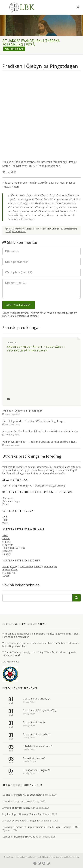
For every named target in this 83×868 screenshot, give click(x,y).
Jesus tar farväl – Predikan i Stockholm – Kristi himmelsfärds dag (40, 431)
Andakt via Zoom (33, 758)
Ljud (5, 517)
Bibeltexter (8, 498)
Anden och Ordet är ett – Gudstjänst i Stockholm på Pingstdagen (36, 349)
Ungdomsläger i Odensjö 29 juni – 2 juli (22, 814)
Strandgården (9, 573)
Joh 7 (11, 229)
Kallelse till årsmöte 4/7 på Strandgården (23, 795)
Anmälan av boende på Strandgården (21, 821)
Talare (6, 504)
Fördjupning (8, 566)
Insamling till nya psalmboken (17, 801)
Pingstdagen (45, 229)
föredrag (38, 566)
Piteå (5, 535)
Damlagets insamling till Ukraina (19, 837)
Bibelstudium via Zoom (36, 746)
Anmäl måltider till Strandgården (19, 808)
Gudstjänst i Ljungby (35, 699)
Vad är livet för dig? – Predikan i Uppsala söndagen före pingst (39, 442)
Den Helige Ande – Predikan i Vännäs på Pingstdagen (34, 421)
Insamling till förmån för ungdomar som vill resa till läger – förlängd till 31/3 (41, 827)
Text (5, 520)
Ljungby (6, 554)
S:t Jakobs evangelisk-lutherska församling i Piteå (44, 162)
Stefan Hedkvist (19, 231)
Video (5, 523)
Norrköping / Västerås (14, 548)
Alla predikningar (14, 49)
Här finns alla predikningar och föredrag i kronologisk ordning (34, 486)
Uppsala (6, 542)
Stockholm (8, 545)
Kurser (6, 576)
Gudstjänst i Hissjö (34, 722)
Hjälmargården (10, 569)
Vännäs (6, 538)
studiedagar (50, 566)
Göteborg (7, 551)
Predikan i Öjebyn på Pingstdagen (22, 411)
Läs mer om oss (11, 662)
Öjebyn (36, 229)
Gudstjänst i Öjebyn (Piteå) (38, 710)
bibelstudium (26, 566)
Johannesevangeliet (23, 229)
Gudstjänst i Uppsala (35, 734)
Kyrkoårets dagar (11, 501)
